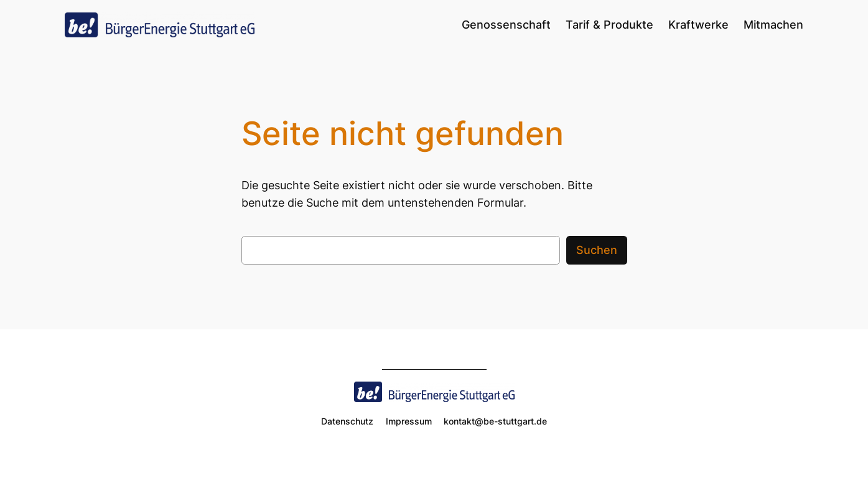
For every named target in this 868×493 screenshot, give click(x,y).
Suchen (597, 250)
